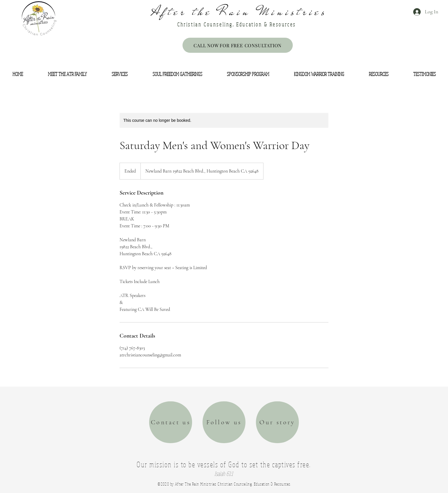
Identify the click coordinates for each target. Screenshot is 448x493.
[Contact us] (171, 422)
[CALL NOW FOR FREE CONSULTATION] (238, 45)
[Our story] (277, 422)
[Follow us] (224, 422)
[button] (18, 74)
